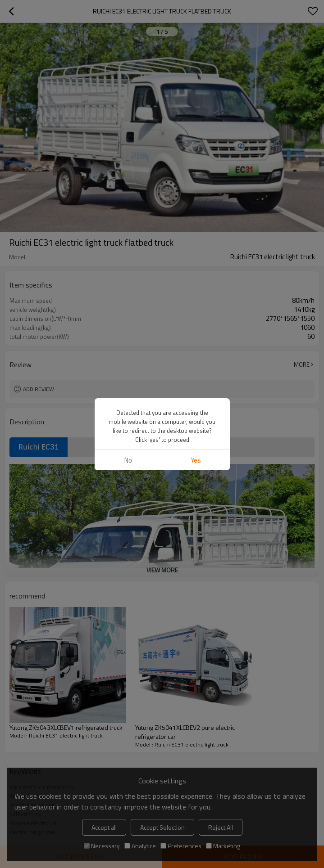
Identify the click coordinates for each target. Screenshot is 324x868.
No (128, 460)
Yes (196, 460)
